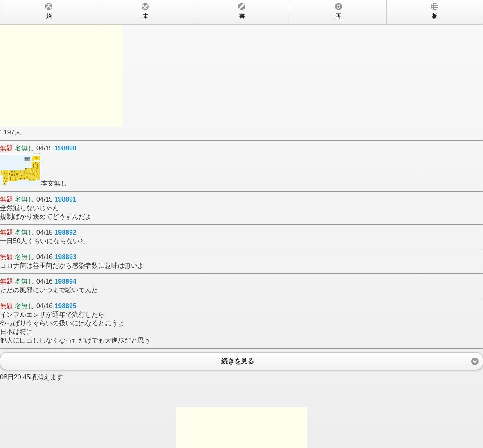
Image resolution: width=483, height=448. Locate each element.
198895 (65, 306)
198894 (65, 281)
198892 (65, 232)
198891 (65, 199)
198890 (65, 148)
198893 (65, 257)
